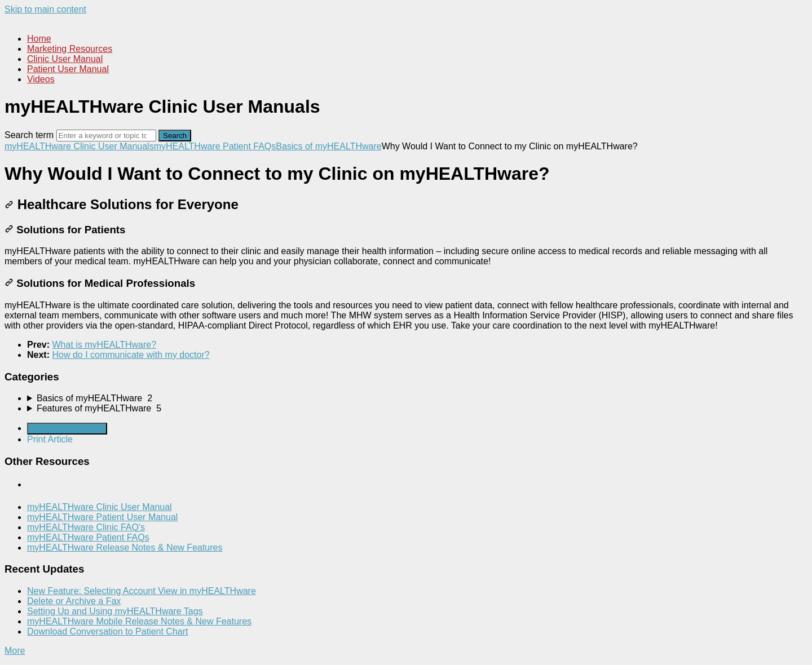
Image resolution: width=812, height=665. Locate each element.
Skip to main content (45, 9)
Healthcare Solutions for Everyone (122, 204)
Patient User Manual (68, 69)
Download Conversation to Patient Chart (108, 631)
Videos (41, 79)
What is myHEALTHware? (104, 345)
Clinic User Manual (65, 59)
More (15, 651)
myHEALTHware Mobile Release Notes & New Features (139, 621)
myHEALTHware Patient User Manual (102, 517)
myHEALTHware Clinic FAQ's (86, 527)
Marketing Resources (70, 49)
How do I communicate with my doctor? (131, 355)
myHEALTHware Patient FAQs (215, 146)
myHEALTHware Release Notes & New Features (125, 547)
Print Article (50, 439)
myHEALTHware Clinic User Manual (100, 507)
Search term (29, 135)
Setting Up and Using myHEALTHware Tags (115, 611)
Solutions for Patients (65, 230)
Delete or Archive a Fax (74, 601)
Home (39, 39)
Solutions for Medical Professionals (100, 283)
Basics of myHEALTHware (328, 146)
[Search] (106, 136)
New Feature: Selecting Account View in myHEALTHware (142, 591)
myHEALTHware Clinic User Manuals (79, 146)
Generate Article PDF (67, 429)
